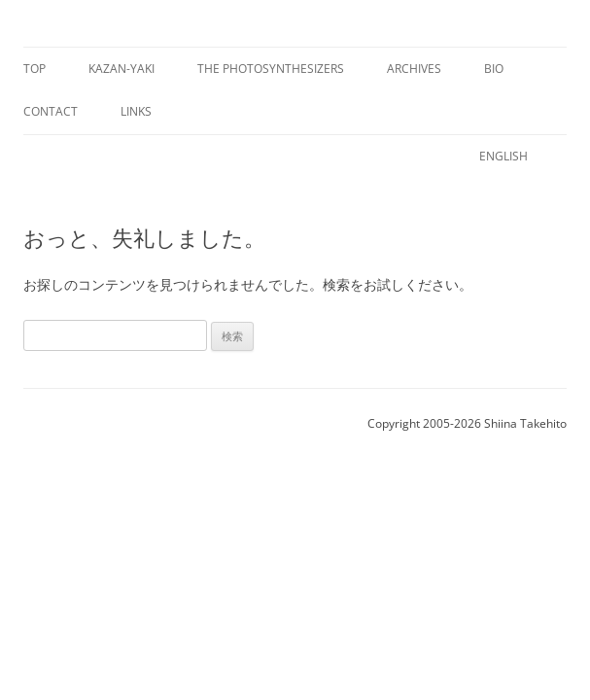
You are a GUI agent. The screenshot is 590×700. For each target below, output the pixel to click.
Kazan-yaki (121, 69)
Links (136, 111)
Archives (414, 69)
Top (35, 69)
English (503, 156)
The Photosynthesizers (271, 69)
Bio (494, 69)
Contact (51, 111)
